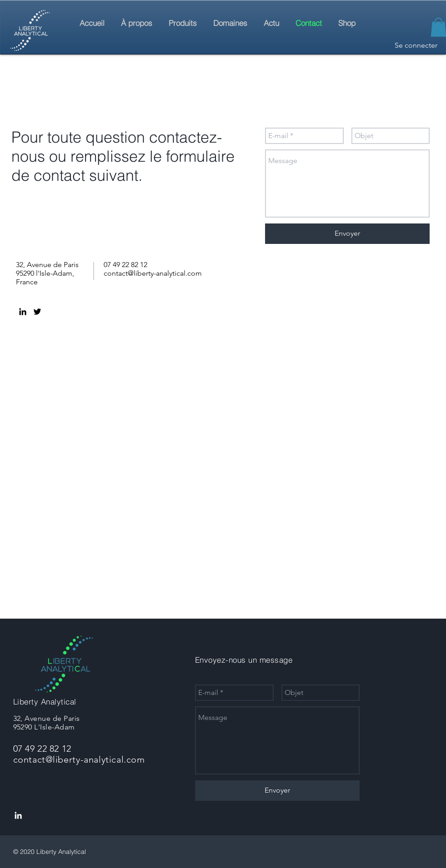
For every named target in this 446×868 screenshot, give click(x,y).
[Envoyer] (347, 234)
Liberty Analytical (45, 702)
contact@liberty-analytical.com (153, 273)
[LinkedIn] (23, 312)
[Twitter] (37, 312)
